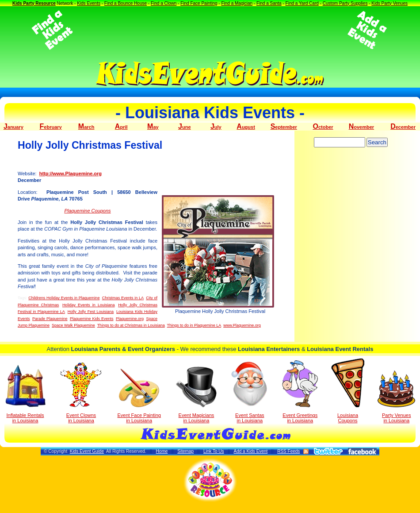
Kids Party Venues (389, 3)
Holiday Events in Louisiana (89, 305)
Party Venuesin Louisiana (396, 397)
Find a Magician (237, 3)
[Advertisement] (210, 30)
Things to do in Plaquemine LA (194, 325)
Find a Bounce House (126, 3)
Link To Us (214, 451)
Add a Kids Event (250, 451)
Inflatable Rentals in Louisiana (25, 394)
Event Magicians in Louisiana (196, 395)
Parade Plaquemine (50, 319)
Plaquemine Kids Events (92, 319)
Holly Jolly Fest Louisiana (91, 312)
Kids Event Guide (87, 451)
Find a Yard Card (302, 3)
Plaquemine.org (130, 319)
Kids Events (89, 3)
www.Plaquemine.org (242, 325)
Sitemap (185, 451)
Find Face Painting (199, 3)
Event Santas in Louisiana (250, 392)
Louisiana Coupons (348, 391)
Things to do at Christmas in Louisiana (131, 325)
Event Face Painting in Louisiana (139, 396)
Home (162, 451)
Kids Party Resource (34, 3)
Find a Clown (164, 3)
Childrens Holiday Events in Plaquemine (64, 298)
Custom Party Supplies (345, 3)
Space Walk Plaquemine (73, 325)
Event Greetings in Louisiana (300, 392)
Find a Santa (269, 3)
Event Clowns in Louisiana (81, 393)
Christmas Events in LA (123, 298)
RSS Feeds (288, 451)
